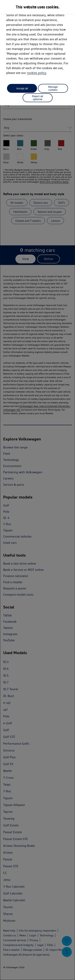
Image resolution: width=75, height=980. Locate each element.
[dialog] (37, 490)
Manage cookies (53, 88)
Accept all (22, 88)
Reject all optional (37, 98)
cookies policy (36, 73)
